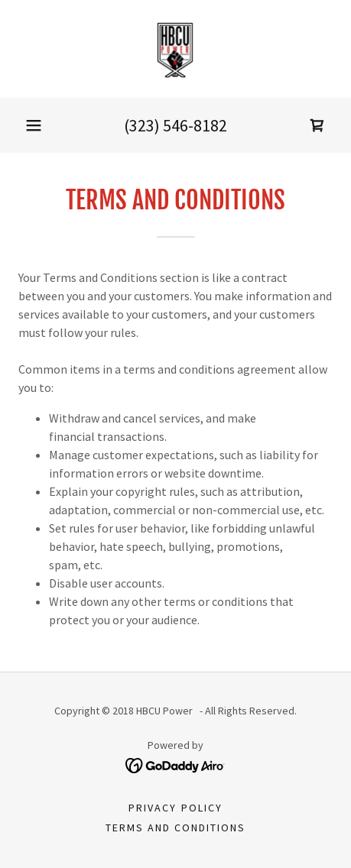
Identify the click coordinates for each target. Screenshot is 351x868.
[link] (175, 49)
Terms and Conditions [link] (175, 828)
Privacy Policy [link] (175, 808)
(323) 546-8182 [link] (175, 125)
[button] (34, 125)
